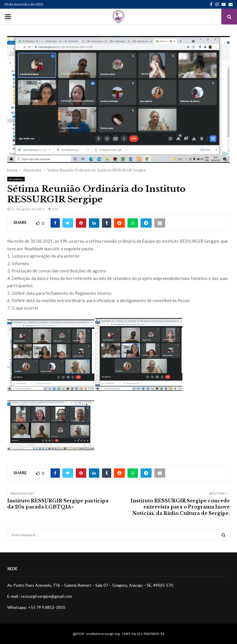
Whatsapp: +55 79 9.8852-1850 (36, 607)
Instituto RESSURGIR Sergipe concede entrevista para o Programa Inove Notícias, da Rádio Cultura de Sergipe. (180, 507)
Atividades (16, 179)
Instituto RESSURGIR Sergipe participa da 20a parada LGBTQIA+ (58, 504)
